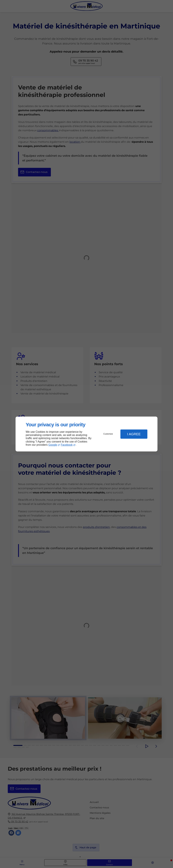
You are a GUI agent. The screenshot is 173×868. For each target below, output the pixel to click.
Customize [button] (108, 434)
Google (53, 445)
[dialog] (86, 434)
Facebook (67, 445)
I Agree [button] (134, 434)
